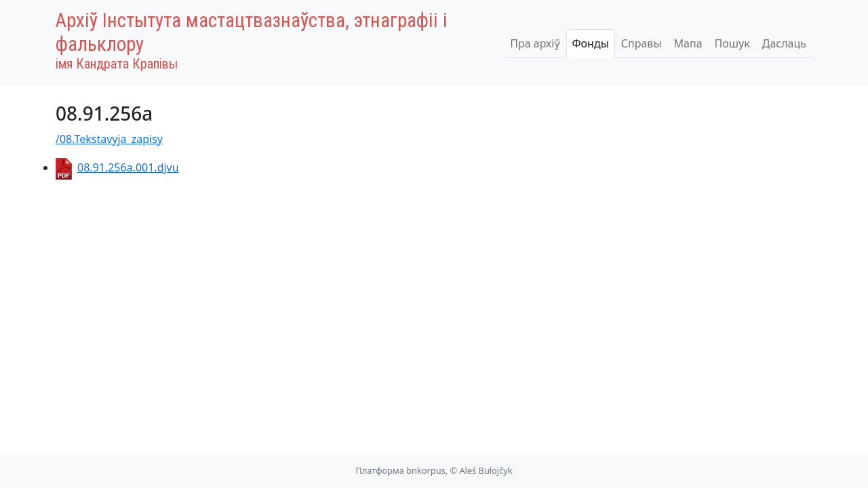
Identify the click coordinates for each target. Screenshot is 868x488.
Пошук (732, 43)
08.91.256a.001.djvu (117, 167)
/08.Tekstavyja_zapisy (109, 139)
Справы (642, 43)
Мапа (688, 43)
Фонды (591, 43)
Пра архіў (535, 43)
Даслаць (784, 43)
